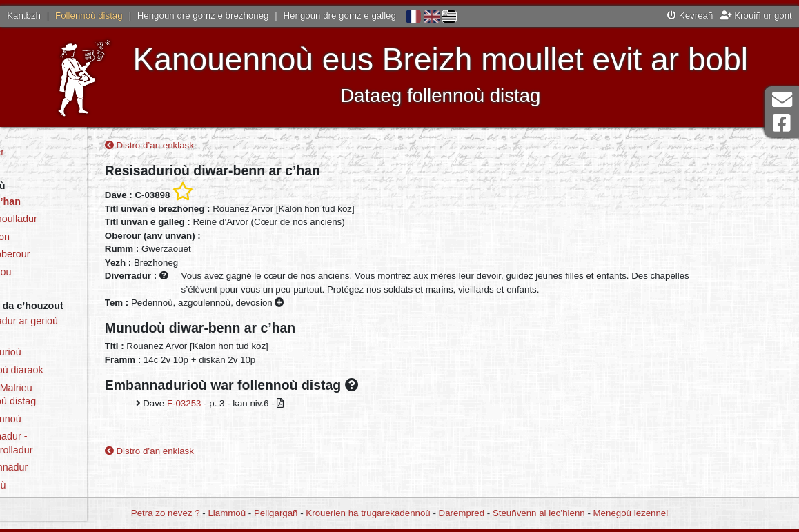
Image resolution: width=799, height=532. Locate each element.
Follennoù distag (89, 16)
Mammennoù (57, 419)
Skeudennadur (60, 467)
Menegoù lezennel (631, 513)
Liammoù (227, 513)
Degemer (49, 152)
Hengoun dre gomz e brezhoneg (203, 16)
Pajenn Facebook (782, 123)
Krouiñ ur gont (756, 16)
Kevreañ (690, 16)
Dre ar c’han (57, 201)
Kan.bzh (24, 16)
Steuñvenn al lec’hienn (539, 513)
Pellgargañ (276, 513)
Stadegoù (49, 485)
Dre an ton (51, 237)
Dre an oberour (61, 254)
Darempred (462, 513)
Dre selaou (52, 272)
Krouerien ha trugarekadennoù (368, 513)
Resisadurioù (57, 352)
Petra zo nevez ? (166, 513)
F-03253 (239, 406)
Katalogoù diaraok (68, 370)
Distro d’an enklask (204, 148)
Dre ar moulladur (65, 219)
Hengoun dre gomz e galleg (340, 16)
